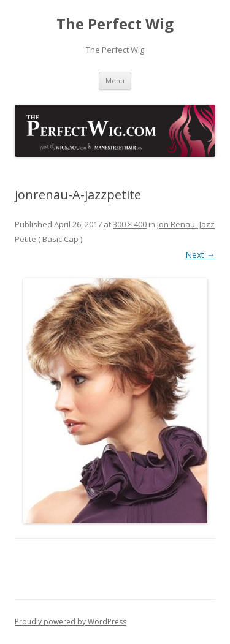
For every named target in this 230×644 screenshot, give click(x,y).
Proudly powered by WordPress (71, 622)
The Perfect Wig (115, 24)
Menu (115, 81)
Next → (200, 255)
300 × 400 (130, 224)
